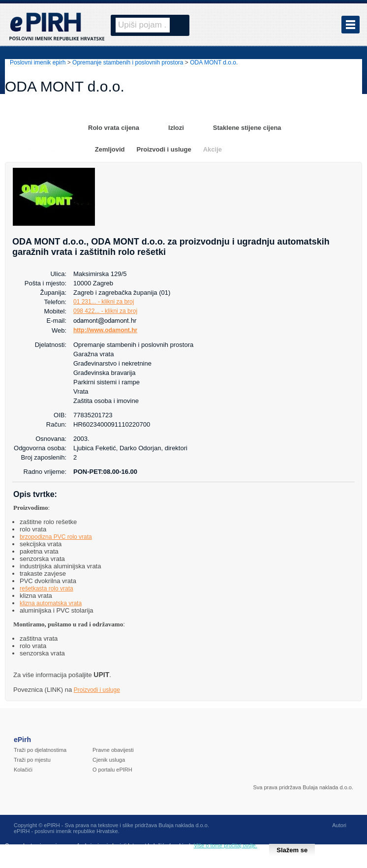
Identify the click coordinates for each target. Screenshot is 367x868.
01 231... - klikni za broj (104, 302)
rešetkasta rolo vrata (46, 589)
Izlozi (176, 128)
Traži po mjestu (32, 760)
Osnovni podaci (35, 149)
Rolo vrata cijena (114, 128)
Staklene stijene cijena (247, 128)
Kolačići (23, 770)
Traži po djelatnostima (40, 750)
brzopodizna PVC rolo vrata (56, 537)
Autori (339, 825)
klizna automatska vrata (51, 603)
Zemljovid (110, 149)
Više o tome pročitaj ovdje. (226, 845)
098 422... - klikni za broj (105, 311)
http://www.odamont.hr (105, 330)
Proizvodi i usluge (164, 149)
